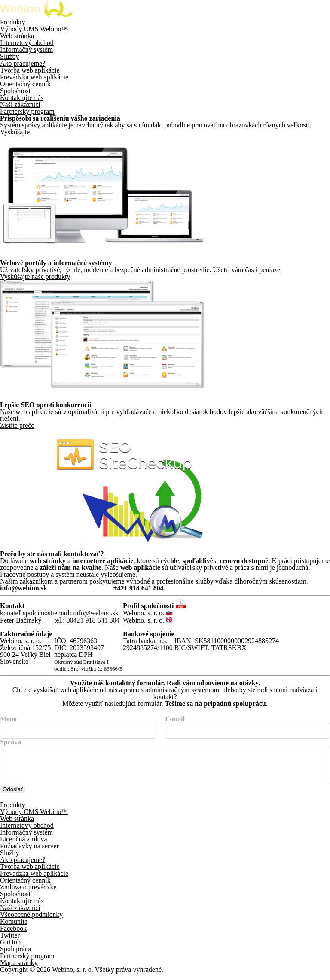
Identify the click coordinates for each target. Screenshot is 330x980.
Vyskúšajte (15, 132)
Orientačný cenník (25, 84)
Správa (11, 742)
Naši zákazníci (20, 104)
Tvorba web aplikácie (30, 70)
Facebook (13, 935)
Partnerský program (27, 111)
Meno (8, 719)
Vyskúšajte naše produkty (35, 277)
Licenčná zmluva (24, 846)
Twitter (10, 942)
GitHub (10, 949)
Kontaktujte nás (22, 98)
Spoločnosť (16, 91)
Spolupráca (15, 956)
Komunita (14, 928)
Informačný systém (26, 50)
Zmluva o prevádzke (28, 894)
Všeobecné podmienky (31, 921)
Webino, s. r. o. (148, 613)
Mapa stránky (19, 969)
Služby (9, 56)
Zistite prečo (17, 425)
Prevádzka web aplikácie (34, 77)
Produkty (13, 22)
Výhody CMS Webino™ (34, 29)
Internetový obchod (27, 43)
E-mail (175, 719)
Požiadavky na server (29, 853)
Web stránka (17, 36)
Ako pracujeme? (23, 63)
